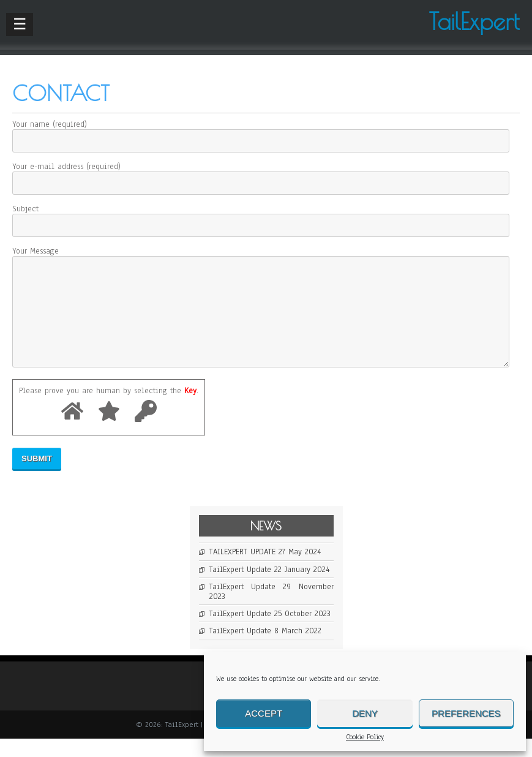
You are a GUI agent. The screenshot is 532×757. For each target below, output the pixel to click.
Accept (264, 713)
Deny (365, 713)
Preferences (466, 713)
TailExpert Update (240, 588)
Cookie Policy (365, 737)
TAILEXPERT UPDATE (242, 570)
